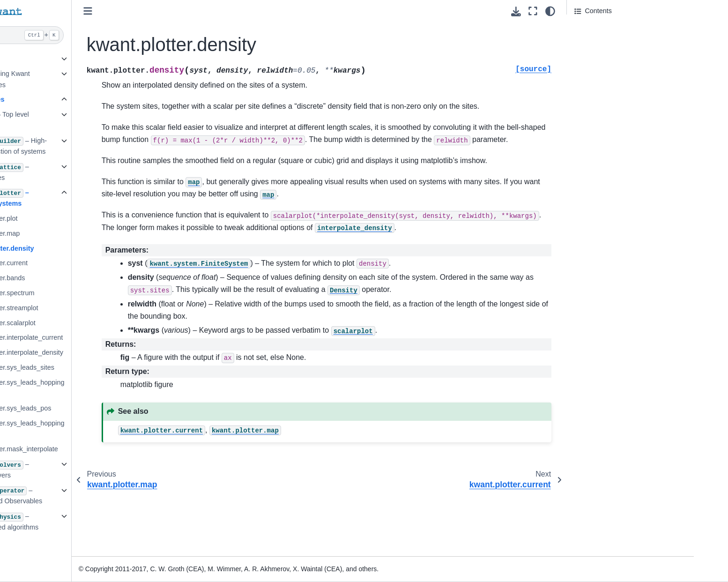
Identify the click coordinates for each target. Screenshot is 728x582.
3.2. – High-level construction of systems (98, 146)
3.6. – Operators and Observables (95, 496)
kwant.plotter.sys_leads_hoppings (110, 388)
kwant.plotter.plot (87, 218)
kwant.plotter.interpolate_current (109, 337)
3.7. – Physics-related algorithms (93, 522)
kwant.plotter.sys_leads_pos (104, 408)
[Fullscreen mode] (533, 11)
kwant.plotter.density (95, 248)
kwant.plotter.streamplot (97, 308)
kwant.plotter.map (88, 233)
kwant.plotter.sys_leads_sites (105, 367)
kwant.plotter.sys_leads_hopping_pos (110, 429)
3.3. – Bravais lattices (89, 172)
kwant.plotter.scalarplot (96, 323)
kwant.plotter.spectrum (95, 293)
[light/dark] (550, 11)
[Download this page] (516, 11)
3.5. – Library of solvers (89, 470)
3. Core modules (73, 99)
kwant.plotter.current (92, 263)
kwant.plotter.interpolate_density (110, 352)
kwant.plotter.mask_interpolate (107, 449)
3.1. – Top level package (89, 120)
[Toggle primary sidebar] (182, 11)
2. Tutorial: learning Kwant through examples (85, 79)
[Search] (100, 35)
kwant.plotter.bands (90, 278)
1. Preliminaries (70, 59)
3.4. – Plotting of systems (89, 198)
